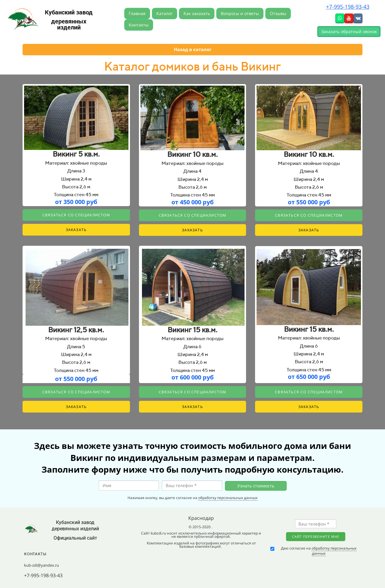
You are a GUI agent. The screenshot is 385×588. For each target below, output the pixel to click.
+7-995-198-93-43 (348, 7)
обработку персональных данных (228, 498)
